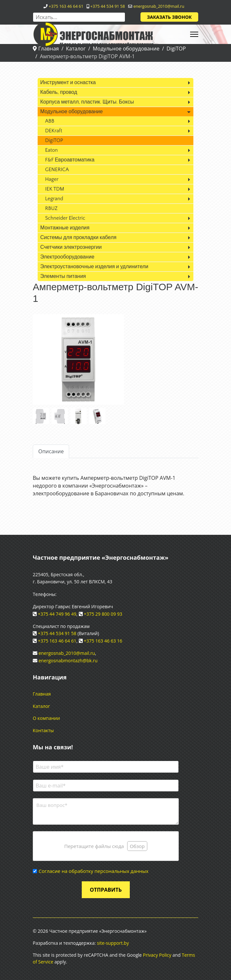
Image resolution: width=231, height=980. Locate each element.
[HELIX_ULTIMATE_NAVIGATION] (194, 34)
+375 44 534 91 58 (108, 6)
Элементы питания (63, 276)
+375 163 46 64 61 (66, 6)
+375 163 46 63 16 (103, 641)
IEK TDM (55, 189)
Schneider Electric (65, 218)
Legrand (54, 199)
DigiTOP (54, 140)
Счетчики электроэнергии (71, 247)
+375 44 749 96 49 (57, 614)
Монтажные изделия (65, 228)
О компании (46, 718)
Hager (52, 179)
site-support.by (113, 943)
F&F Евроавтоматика (70, 160)
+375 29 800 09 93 (103, 614)
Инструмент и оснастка (68, 83)
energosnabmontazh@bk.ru (68, 661)
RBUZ (51, 208)
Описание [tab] (51, 451)
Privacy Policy (157, 955)
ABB (50, 121)
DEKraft (54, 131)
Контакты (43, 730)
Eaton (51, 150)
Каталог (41, 706)
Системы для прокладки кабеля (78, 237)
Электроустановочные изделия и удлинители (94, 267)
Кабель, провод (59, 92)
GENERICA (57, 170)
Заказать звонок (169, 17)
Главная (42, 694)
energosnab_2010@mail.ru (159, 6)
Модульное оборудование (72, 112)
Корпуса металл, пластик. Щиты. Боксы (87, 102)
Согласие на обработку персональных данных (94, 871)
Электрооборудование (67, 257)
